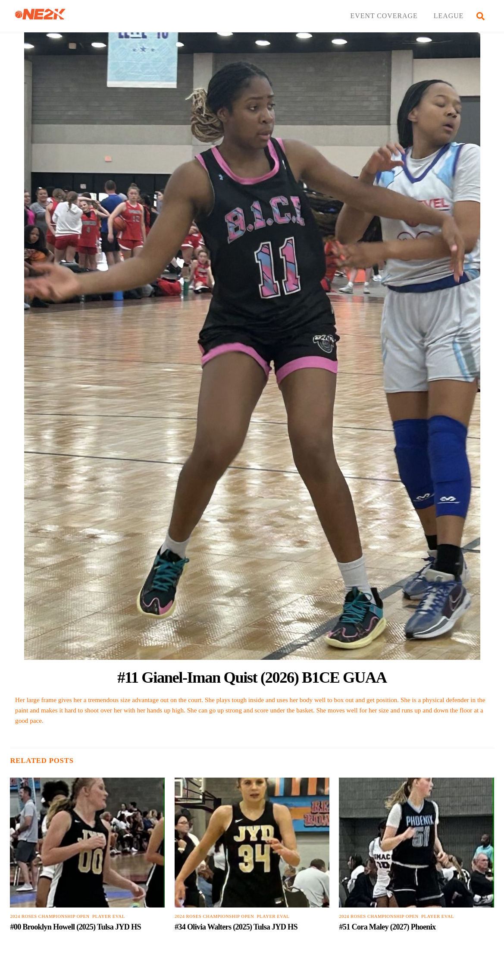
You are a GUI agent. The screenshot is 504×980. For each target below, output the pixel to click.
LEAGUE (449, 16)
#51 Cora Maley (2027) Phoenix (387, 927)
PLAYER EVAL (109, 916)
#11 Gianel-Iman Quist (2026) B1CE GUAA (252, 677)
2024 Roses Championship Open (50, 916)
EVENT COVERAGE (384, 16)
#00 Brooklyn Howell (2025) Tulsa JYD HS (75, 927)
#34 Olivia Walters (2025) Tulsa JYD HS (236, 927)
